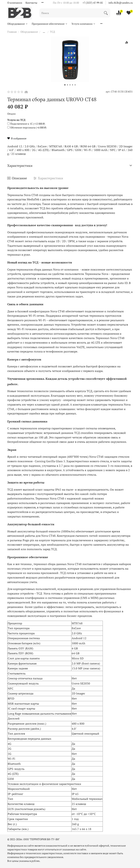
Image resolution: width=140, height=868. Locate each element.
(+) (26, 124)
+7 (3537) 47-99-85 (93, 3)
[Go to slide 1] (65, 85)
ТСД (52, 32)
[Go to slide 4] (73, 85)
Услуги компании (84, 24)
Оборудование (18, 24)
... (44, 32)
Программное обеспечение (50, 24)
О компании (15, 3)
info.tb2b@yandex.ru (121, 3)
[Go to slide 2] (67, 85)
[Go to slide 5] (75, 85)
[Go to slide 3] (70, 85)
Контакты (31, 3)
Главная (12, 32)
